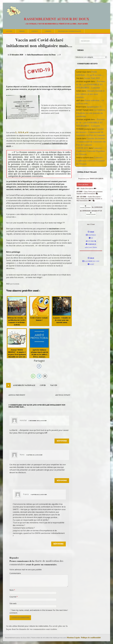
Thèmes (22, 31)
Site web (13, 603)
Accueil (9, 31)
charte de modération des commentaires (36, 563)
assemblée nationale (24, 385)
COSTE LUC (82, 148)
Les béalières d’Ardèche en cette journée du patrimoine (91, 113)
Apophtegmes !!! (94, 107)
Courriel (13, 597)
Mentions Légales (73, 638)
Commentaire (15, 573)
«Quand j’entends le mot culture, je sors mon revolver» (90, 94)
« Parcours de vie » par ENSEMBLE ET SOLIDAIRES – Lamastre (91, 85)
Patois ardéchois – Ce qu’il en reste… (90, 73)
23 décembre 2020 (16, 55)
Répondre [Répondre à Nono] (62, 481)
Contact (35, 31)
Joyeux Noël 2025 (92, 78)
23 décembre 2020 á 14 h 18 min (38, 421)
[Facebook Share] (39, 366)
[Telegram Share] (39, 376)
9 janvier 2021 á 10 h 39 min (39, 495)
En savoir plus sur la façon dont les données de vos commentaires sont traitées (37, 628)
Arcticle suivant (63, 395)
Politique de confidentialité (69, 31)
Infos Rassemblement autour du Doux (41, 55)
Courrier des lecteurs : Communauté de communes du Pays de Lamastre (91, 132)
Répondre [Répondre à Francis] (58, 544)
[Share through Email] (45, 376)
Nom (12, 590)
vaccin (54, 385)
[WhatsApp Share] (33, 376)
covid (43, 385)
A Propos (48, 31)
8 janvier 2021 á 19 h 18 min (34, 455)
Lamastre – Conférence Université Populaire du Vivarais (91, 151)
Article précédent (17, 395)
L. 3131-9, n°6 (22, 132)
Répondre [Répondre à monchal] (62, 441)
